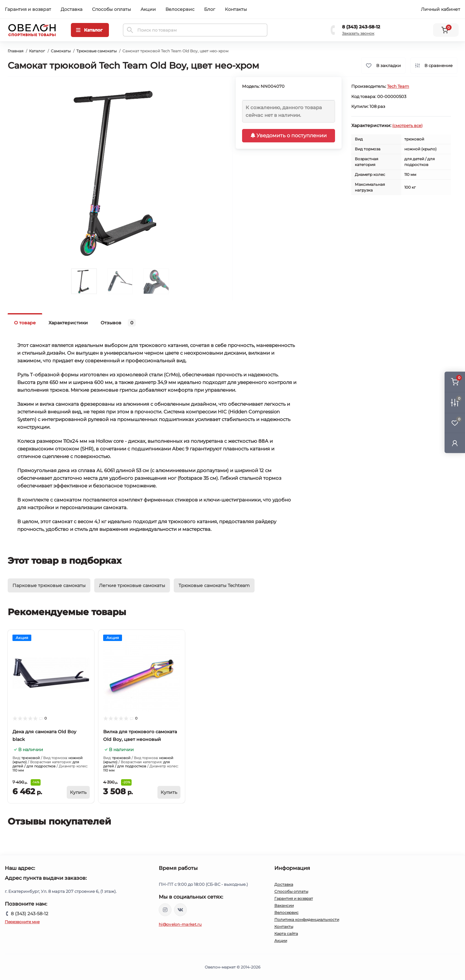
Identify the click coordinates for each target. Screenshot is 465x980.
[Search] (130, 30)
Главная (15, 51)
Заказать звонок (358, 33)
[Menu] (90, 30)
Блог (210, 9)
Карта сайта (286, 934)
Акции (148, 9)
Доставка (72, 9)
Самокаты (61, 51)
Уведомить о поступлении (289, 136)
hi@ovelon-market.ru (180, 924)
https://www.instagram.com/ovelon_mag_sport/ (165, 910)
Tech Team (398, 86)
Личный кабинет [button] (441, 9)
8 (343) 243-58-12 (361, 27)
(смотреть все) (407, 125)
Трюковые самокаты (96, 51)
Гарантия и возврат (28, 9)
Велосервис (180, 9)
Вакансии (284, 905)
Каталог (37, 51)
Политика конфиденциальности (307, 920)
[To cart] (78, 792)
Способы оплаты (111, 9)
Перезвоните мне (22, 922)
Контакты (236, 9)
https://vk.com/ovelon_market (180, 910)
